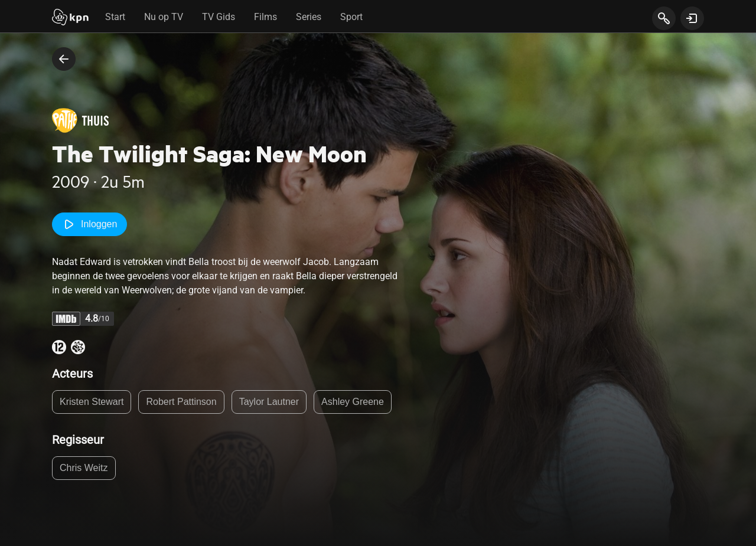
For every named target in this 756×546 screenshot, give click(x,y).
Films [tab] (265, 17)
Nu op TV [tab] (164, 17)
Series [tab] (309, 17)
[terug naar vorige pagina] (64, 59)
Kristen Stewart (92, 402)
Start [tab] (115, 17)
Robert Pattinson (181, 402)
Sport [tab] (351, 17)
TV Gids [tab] (219, 17)
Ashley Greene (353, 402)
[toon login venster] (692, 18)
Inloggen (89, 224)
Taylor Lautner (269, 402)
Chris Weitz (84, 468)
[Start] (70, 18)
